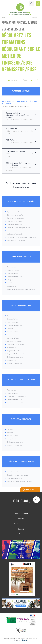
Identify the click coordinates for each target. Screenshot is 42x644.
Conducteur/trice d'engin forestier (18, 228)
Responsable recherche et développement (21, 289)
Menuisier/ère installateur (15, 403)
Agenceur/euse (12, 267)
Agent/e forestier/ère (14, 212)
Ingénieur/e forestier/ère (15, 234)
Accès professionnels (11, 638)
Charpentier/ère (12, 273)
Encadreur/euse (12, 332)
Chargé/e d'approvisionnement (17, 475)
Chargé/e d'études (13, 270)
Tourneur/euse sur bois (15, 364)
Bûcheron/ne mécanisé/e (15, 218)
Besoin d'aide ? (30, 490)
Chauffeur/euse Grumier (15, 221)
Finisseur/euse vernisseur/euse (17, 335)
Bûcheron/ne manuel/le (15, 215)
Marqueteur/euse (13, 338)
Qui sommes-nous (21, 514)
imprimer (13, 80)
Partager (25, 80)
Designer (10, 280)
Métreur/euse (11, 286)
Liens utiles (21, 519)
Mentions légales (32, 638)
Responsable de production (16, 354)
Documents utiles (21, 524)
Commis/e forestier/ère (15, 225)
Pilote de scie (11, 348)
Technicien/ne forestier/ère (16, 240)
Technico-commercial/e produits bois (19, 481)
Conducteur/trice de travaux (16, 396)
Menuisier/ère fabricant (15, 341)
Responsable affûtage (14, 351)
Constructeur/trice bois (15, 277)
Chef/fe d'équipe (12, 322)
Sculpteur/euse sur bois (15, 357)
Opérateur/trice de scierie (15, 345)
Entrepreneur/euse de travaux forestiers (20, 231)
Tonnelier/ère (11, 360)
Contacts (21, 529)
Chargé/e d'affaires (13, 472)
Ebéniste (10, 283)
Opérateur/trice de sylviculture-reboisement (21, 237)
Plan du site (22, 638)
